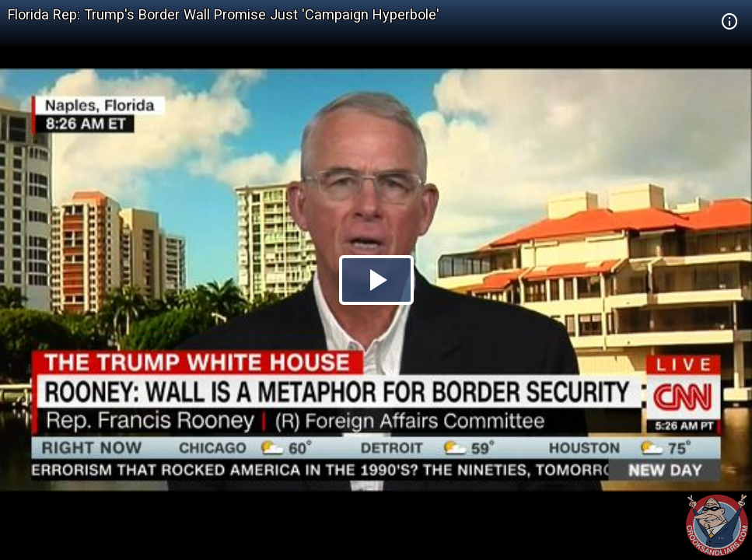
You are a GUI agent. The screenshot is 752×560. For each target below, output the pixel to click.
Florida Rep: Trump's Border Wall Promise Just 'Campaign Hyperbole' (224, 14)
